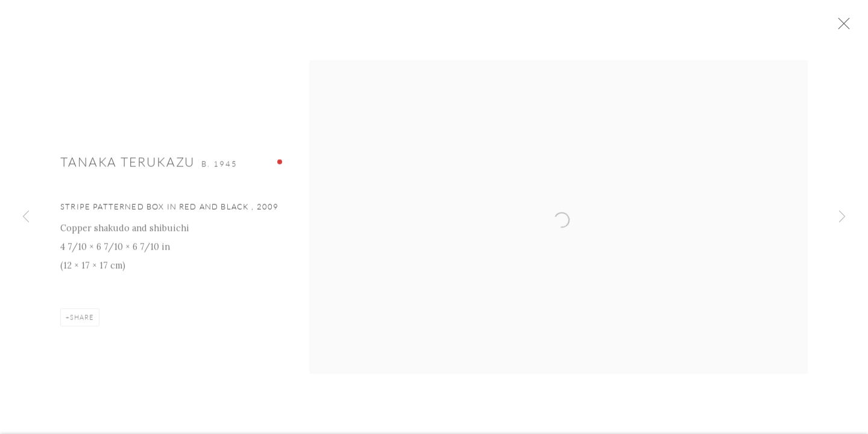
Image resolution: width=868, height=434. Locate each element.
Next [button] (842, 217)
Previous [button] (26, 217)
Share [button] (82, 321)
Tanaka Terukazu (127, 165)
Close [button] (845, 27)
